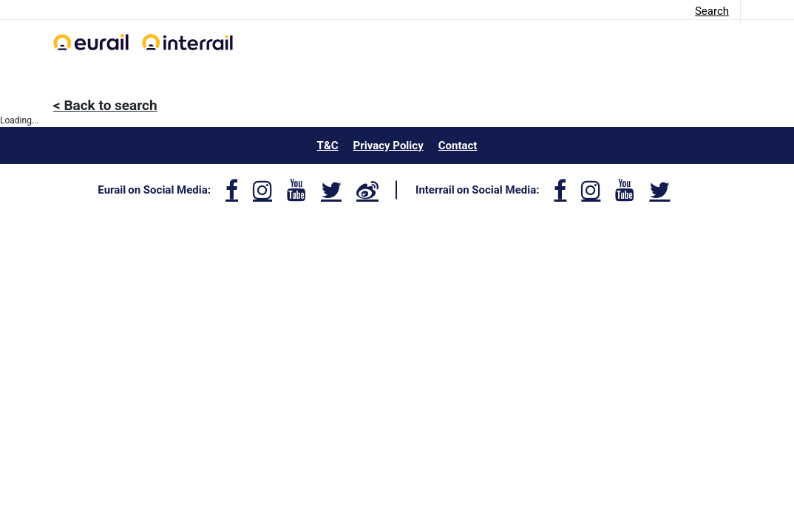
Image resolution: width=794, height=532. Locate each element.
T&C (328, 146)
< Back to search (105, 105)
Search (712, 11)
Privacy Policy (388, 146)
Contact (458, 146)
